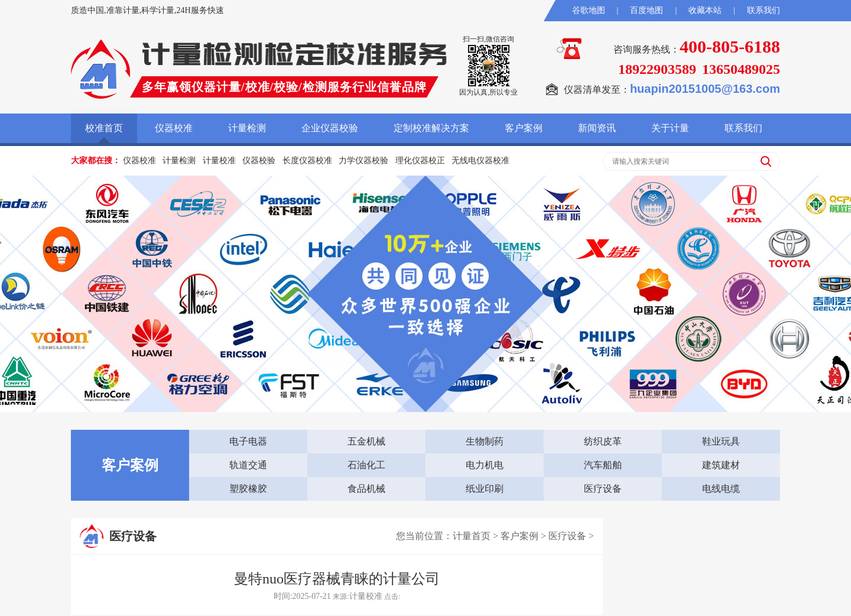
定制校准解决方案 (431, 128)
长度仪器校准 (307, 161)
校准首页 (104, 128)
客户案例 (524, 128)
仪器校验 (259, 161)
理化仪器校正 (420, 161)
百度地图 (647, 10)
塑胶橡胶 (248, 489)
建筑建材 (721, 465)
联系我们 (764, 10)
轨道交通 (248, 465)
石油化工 (366, 465)
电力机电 (485, 465)
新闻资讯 (597, 128)
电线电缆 (721, 489)
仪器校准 (174, 128)
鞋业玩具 (721, 441)
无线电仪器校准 (480, 161)
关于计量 (670, 128)
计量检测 (247, 128)
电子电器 (248, 441)
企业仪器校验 (330, 128)
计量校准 (219, 161)
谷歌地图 (589, 10)
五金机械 (366, 441)
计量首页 (472, 536)
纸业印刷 (485, 489)
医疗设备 (603, 489)
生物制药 (485, 441)
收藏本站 (705, 10)
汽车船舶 (603, 465)
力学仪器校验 (363, 161)
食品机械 (366, 489)
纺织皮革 (603, 441)
